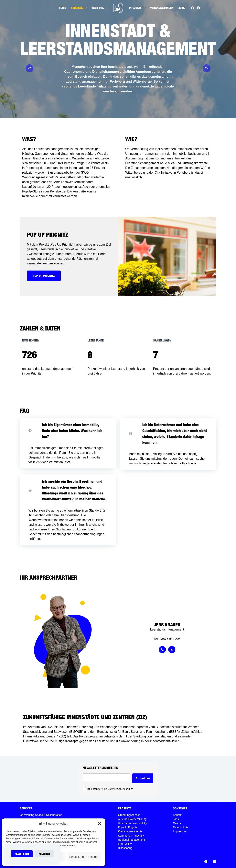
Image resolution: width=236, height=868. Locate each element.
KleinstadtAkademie (130, 831)
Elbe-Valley (125, 844)
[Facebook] (193, 8)
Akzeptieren (22, 854)
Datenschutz (181, 827)
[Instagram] (198, 8)
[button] (99, 824)
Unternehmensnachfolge (133, 823)
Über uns (98, 8)
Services (80, 8)
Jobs (182, 8)
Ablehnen (44, 854)
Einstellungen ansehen (84, 857)
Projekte (138, 8)
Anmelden (143, 778)
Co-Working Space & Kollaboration (41, 815)
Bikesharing (125, 848)
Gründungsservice (129, 815)
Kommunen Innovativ (131, 836)
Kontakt (178, 815)
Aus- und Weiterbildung (132, 819)
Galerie (177, 823)
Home (62, 8)
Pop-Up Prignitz (128, 827)
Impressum (180, 831)
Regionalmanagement (131, 840)
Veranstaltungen (162, 8)
